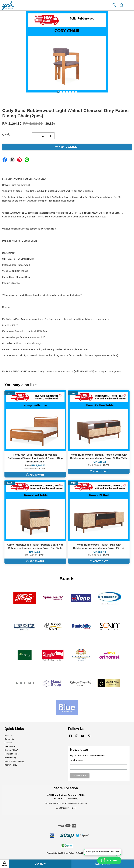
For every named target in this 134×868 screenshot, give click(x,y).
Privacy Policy (10, 758)
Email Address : (77, 760)
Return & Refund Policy (14, 761)
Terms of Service (12, 754)
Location (8, 743)
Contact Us (9, 739)
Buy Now (40, 864)
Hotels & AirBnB (11, 750)
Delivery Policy (11, 765)
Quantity (6, 134)
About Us (8, 735)
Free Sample (10, 746)
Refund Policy (82, 853)
